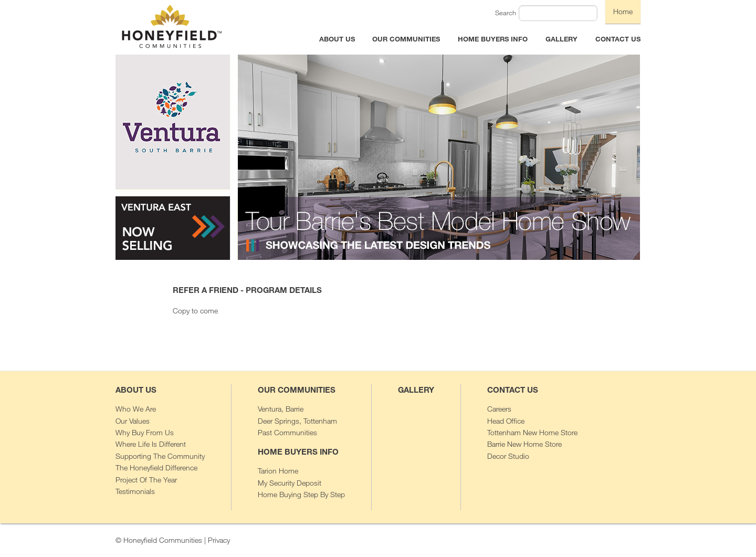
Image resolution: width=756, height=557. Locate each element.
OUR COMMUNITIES (406, 39)
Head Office (506, 421)
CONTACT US (618, 39)
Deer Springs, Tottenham (297, 421)
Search (506, 13)
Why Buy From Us (145, 432)
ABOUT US (337, 39)
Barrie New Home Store (524, 444)
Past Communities (287, 432)
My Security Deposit (290, 483)
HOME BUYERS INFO (493, 39)
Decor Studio (508, 456)
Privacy (219, 540)
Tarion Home (278, 471)
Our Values (133, 421)
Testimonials (135, 491)
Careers (499, 409)
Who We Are (136, 409)
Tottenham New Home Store (532, 432)
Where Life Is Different (151, 444)
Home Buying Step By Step (301, 494)
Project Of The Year (146, 480)
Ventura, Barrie (281, 409)
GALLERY (561, 39)
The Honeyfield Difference (156, 467)
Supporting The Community (160, 456)
